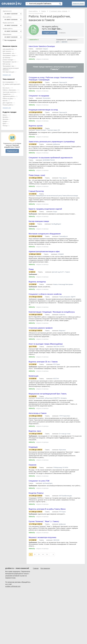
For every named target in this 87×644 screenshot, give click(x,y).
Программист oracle (9, 55)
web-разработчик (8, 49)
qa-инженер (6, 58)
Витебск (5, 117)
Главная (36, 588)
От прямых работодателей (11, 84)
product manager (8, 60)
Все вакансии (45, 588)
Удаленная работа (9, 96)
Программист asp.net (9, 62)
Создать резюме (50, 33)
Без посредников (8, 82)
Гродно (5, 121)
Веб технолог (7, 51)
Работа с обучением (9, 90)
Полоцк (5, 126)
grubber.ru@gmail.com (13, 606)
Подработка (6, 94)
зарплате (64, 42)
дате (58, 42)
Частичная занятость (9, 92)
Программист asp (8, 66)
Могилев (5, 119)
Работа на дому (8, 99)
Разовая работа (8, 105)
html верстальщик (8, 72)
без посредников (10, 40)
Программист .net (8, 53)
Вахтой (5, 101)
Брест (5, 124)
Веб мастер (6, 64)
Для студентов (7, 103)
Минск (5, 115)
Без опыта (6, 88)
